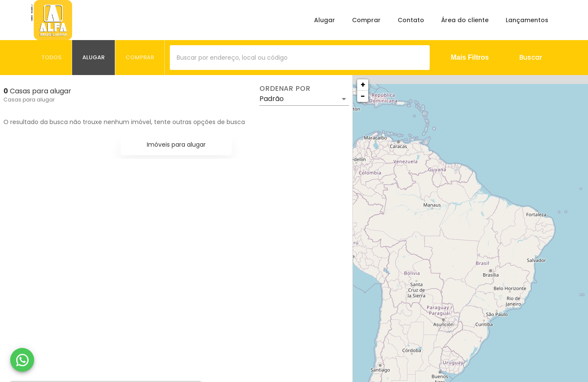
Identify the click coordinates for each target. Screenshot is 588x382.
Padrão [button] (272, 99)
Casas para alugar (29, 100)
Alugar (325, 20)
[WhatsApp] (22, 360)
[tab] (52, 58)
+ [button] (363, 85)
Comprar (366, 20)
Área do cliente (465, 20)
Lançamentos (527, 20)
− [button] (363, 96)
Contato (411, 20)
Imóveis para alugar (176, 145)
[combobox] (300, 58)
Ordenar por (285, 89)
